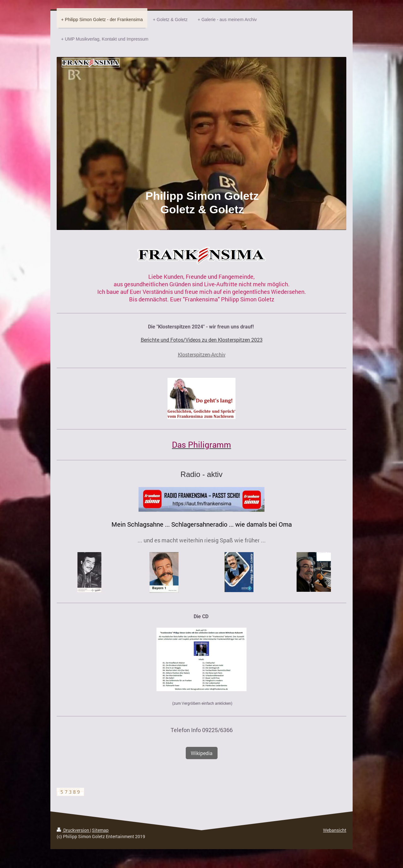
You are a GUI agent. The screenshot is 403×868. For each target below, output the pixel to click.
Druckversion (73, 830)
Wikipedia (202, 753)
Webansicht (335, 830)
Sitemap (100, 830)
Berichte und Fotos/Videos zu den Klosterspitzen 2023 (202, 340)
